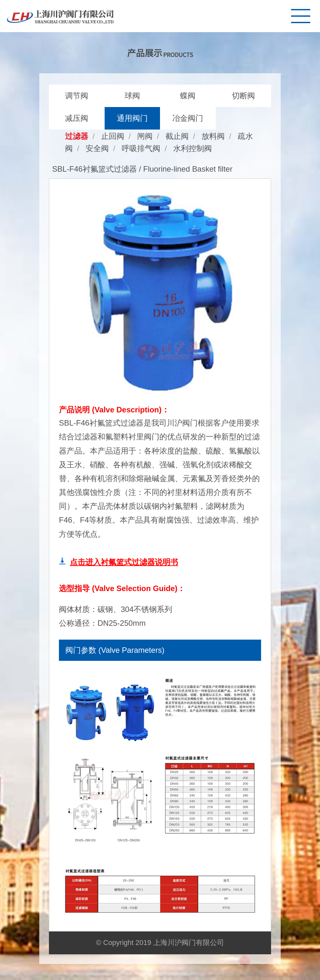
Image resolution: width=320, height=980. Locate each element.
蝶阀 (188, 96)
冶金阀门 (188, 118)
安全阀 (97, 148)
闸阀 (145, 136)
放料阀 (213, 136)
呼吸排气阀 (141, 148)
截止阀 (177, 136)
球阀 (132, 96)
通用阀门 (132, 118)
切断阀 (243, 96)
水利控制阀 (193, 148)
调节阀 (77, 96)
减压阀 (77, 118)
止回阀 (113, 136)
